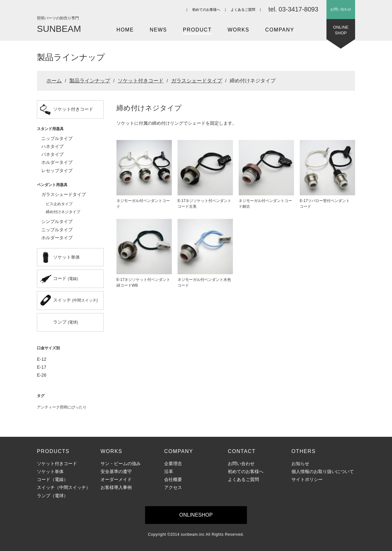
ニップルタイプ (57, 138)
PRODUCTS (53, 451)
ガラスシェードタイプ (197, 81)
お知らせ (300, 464)
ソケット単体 (60, 257)
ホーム (54, 81)
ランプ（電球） (52, 496)
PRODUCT (197, 30)
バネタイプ (52, 154)
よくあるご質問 (243, 10)
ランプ (66, 322)
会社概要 (173, 479)
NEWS (158, 30)
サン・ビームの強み (121, 464)
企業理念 (173, 464)
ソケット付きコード (141, 81)
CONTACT (242, 451)
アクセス (173, 487)
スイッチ (69, 300)
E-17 (42, 367)
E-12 (42, 359)
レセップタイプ (57, 171)
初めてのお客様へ (206, 10)
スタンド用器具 (50, 129)
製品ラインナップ (90, 81)
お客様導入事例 (116, 487)
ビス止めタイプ (59, 204)
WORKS (238, 30)
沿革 (169, 471)
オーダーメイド (116, 479)
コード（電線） (52, 479)
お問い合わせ (341, 9)
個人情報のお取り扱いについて (323, 471)
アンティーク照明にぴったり (62, 407)
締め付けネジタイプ (63, 212)
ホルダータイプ (57, 162)
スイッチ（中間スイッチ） (64, 487)
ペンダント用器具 (52, 185)
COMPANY (280, 30)
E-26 (42, 375)
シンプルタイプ (57, 221)
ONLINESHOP (341, 32)
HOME (125, 30)
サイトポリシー (307, 479)
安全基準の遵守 (116, 471)
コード (59, 279)
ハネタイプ (52, 146)
